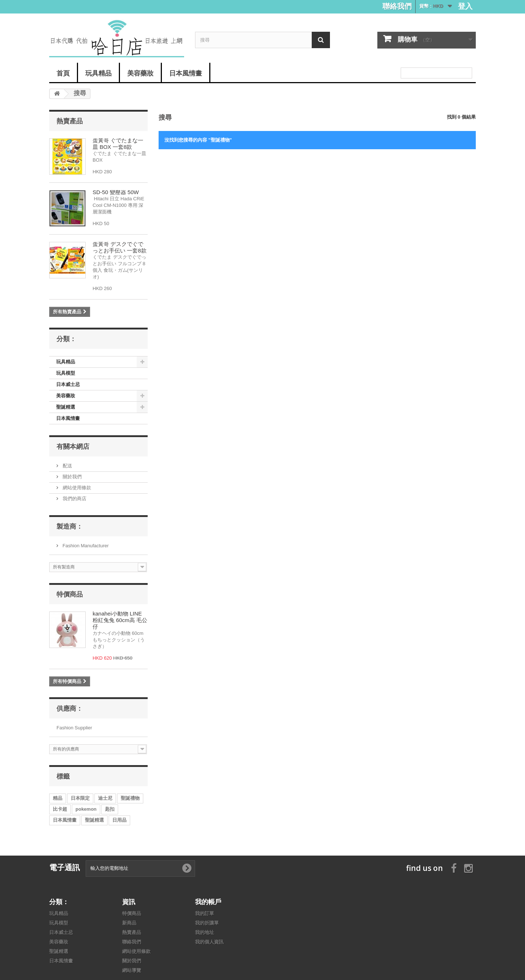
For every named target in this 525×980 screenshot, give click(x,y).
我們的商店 (74, 499)
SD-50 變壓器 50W (116, 192)
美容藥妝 (140, 73)
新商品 (129, 923)
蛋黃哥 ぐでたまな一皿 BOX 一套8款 (118, 144)
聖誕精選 (66, 407)
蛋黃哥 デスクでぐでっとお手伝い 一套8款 (120, 247)
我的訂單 (205, 913)
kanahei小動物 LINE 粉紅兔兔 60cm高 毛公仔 (120, 620)
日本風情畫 (186, 73)
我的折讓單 (207, 923)
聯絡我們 (397, 6)
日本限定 (80, 798)
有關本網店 (73, 446)
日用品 (119, 820)
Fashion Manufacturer (85, 546)
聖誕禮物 (130, 798)
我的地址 (205, 932)
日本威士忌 (68, 384)
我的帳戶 (208, 902)
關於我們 (71, 477)
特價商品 (70, 594)
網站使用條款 (76, 488)
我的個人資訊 (209, 942)
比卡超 (60, 809)
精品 (58, 798)
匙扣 (110, 809)
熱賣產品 (70, 121)
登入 (465, 6)
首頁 (63, 73)
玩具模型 (66, 373)
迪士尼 (105, 798)
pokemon (86, 809)
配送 (67, 466)
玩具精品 (98, 73)
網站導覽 (132, 970)
